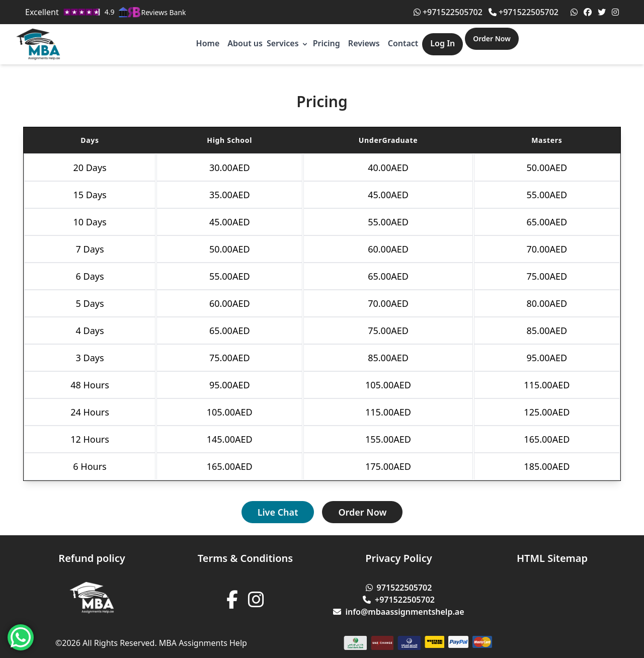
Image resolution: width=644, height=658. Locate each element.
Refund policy (92, 558)
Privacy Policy (398, 558)
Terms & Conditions (245, 558)
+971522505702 (448, 12)
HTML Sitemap (552, 558)
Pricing (327, 43)
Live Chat (278, 512)
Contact (403, 43)
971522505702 (399, 588)
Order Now (492, 38)
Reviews (364, 43)
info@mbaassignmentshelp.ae (398, 612)
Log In (442, 43)
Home (208, 43)
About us (245, 43)
